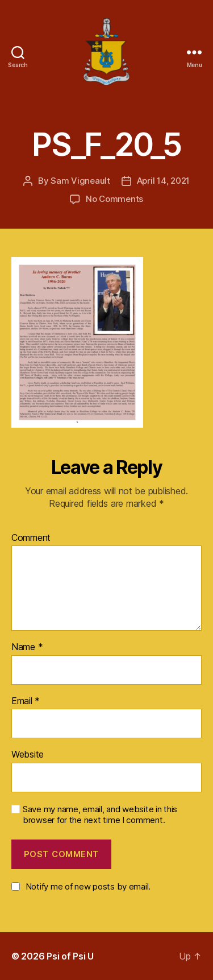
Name (27, 647)
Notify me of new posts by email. (88, 886)
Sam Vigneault (80, 181)
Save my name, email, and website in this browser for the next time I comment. (100, 815)
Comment (31, 538)
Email (26, 701)
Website (28, 755)
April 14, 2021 (163, 181)
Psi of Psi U (70, 956)
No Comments (114, 199)
